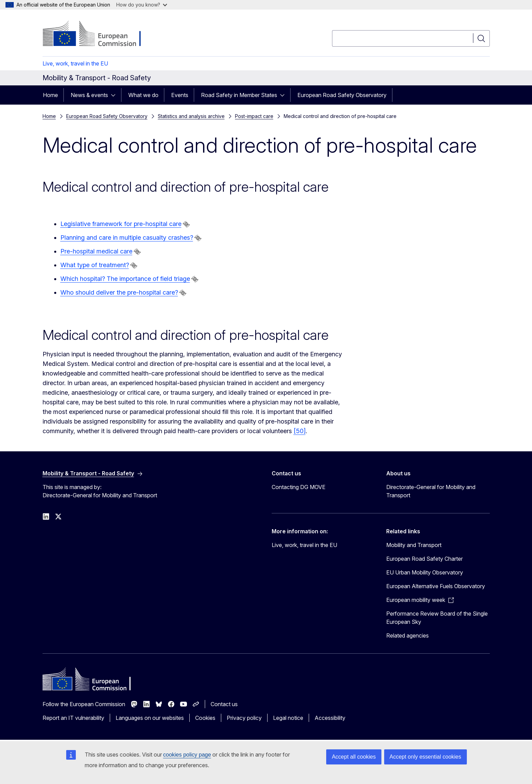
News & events (89, 95)
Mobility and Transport (414, 545)
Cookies (205, 718)
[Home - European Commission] (98, 34)
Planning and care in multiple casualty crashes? (127, 237)
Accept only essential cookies (425, 757)
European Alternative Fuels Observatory (436, 586)
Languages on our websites (150, 718)
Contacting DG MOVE (299, 487)
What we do (143, 95)
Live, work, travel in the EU (75, 63)
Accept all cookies (354, 757)
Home (50, 95)
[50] (300, 431)
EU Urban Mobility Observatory (425, 572)
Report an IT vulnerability (73, 718)
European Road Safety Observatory (342, 95)
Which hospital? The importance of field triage (125, 279)
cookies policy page (187, 755)
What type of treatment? (95, 265)
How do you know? (142, 5)
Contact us (224, 704)
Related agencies (407, 635)
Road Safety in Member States (239, 95)
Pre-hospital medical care (96, 251)
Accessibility (330, 718)
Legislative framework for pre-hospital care (121, 224)
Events (180, 95)
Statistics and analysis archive (191, 116)
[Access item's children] (115, 95)
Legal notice (288, 718)
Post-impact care (254, 116)
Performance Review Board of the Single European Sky (437, 618)
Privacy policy (244, 718)
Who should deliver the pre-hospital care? (119, 292)
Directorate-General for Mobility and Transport (431, 491)
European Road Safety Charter (424, 559)
